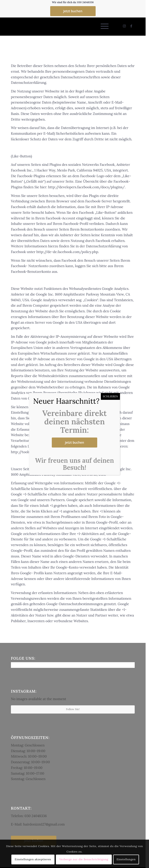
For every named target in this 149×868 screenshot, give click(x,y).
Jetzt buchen (74, 442)
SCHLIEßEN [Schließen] (110, 396)
